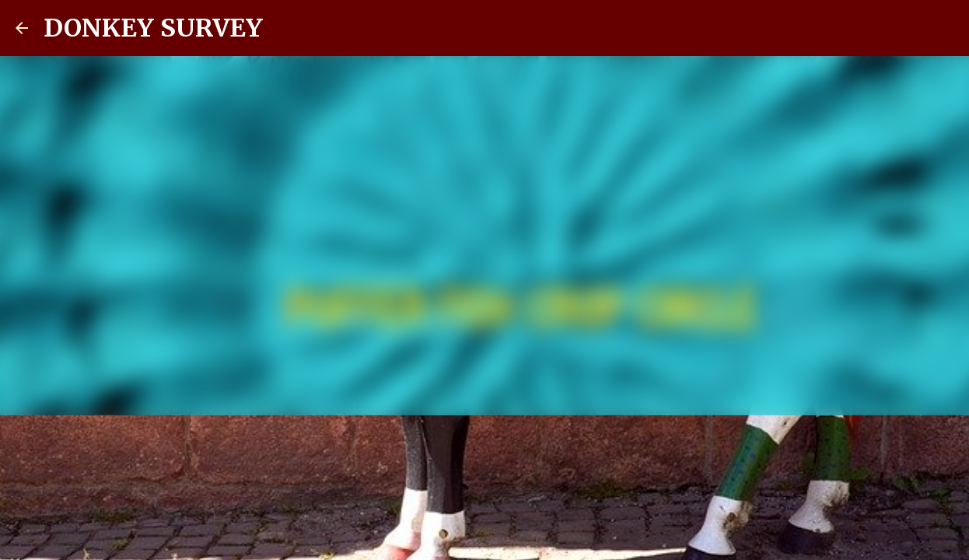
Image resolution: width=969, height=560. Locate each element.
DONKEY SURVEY (153, 28)
